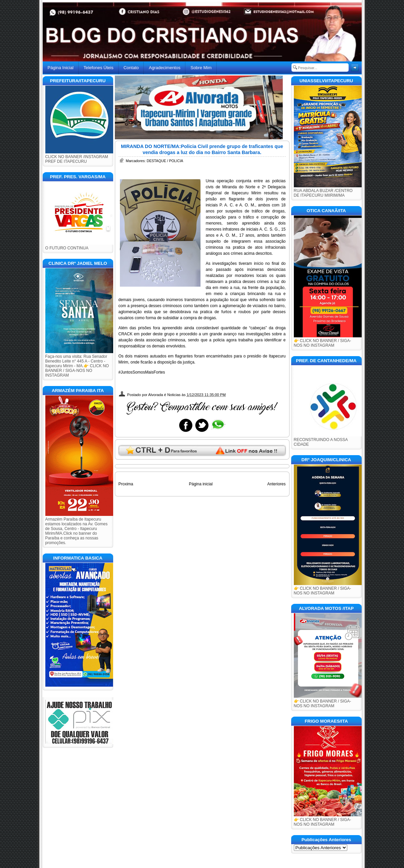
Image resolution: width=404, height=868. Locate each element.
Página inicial (201, 484)
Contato (131, 68)
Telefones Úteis (99, 68)
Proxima (126, 484)
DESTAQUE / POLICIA (165, 161)
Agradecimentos (165, 68)
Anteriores (277, 484)
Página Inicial (61, 68)
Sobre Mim (201, 68)
